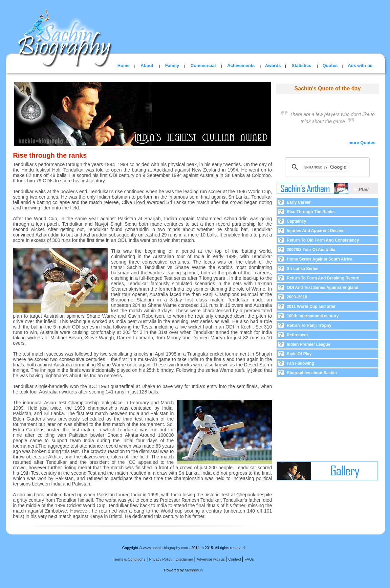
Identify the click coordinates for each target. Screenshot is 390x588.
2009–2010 (297, 297)
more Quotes (364, 143)
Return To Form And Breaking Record (323, 278)
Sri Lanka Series (302, 269)
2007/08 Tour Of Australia (311, 250)
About (147, 65)
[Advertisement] (327, 419)
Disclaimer (185, 559)
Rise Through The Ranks (311, 212)
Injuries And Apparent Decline (316, 231)
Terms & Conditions (129, 559)
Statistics (302, 65)
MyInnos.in (194, 570)
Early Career (299, 202)
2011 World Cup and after (311, 307)
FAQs (249, 559)
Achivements (241, 65)
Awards (273, 65)
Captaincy (296, 221)
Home (124, 65)
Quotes (330, 65)
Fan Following (300, 363)
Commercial (203, 65)
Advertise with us (211, 559)
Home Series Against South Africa (320, 259)
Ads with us (360, 65)
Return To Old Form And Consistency (323, 240)
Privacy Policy (161, 559)
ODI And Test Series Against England (323, 288)
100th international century (313, 316)
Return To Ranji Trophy (309, 325)
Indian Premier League (309, 344)
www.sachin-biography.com (165, 548)
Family (172, 65)
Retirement (297, 335)
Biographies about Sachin (312, 373)
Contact (235, 559)
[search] (326, 167)
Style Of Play (299, 354)
